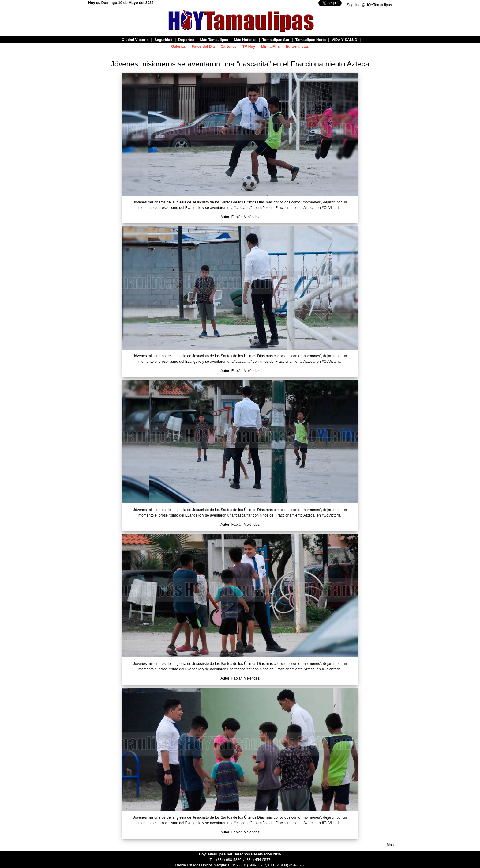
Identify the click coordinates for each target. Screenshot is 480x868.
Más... (392, 845)
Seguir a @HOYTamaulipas (369, 5)
